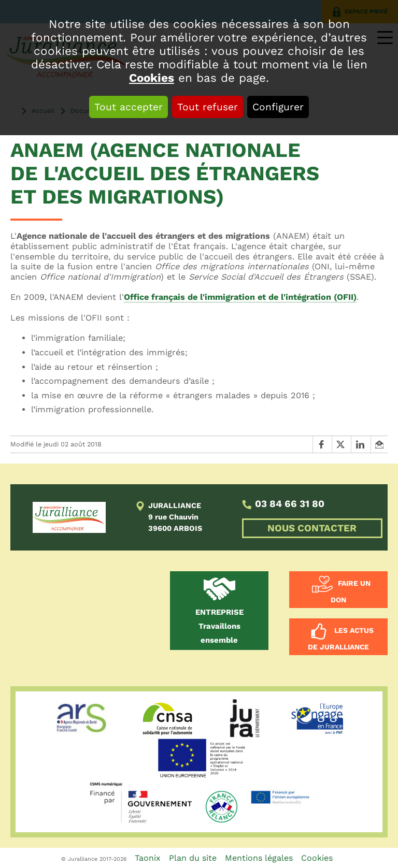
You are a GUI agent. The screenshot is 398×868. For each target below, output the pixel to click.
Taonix (148, 858)
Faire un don (351, 592)
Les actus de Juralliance (341, 639)
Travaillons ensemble (219, 626)
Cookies (152, 78)
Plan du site (193, 858)
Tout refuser (208, 107)
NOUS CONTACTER (312, 528)
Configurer (278, 107)
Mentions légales (259, 858)
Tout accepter (129, 107)
